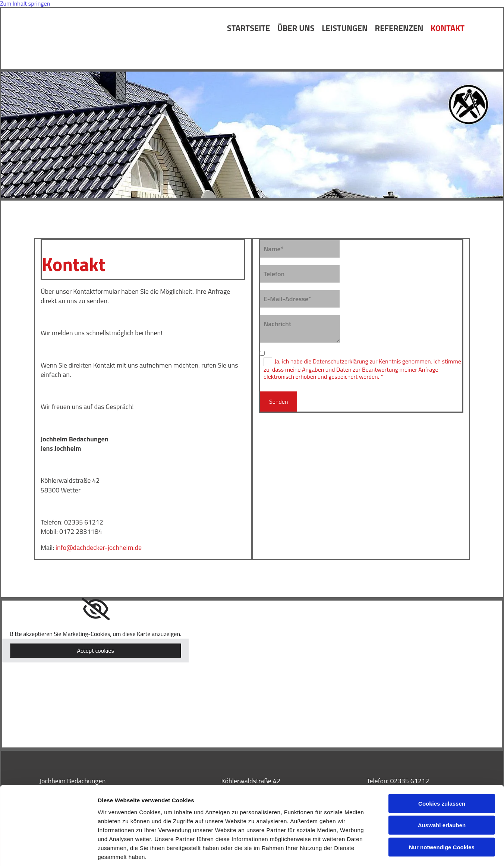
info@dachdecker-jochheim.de (99, 547)
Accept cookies (96, 651)
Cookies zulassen (442, 768)
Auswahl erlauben (442, 790)
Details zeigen (396, 851)
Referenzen (399, 28)
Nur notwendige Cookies (442, 811)
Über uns (295, 28)
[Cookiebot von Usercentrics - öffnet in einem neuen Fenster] (48, 851)
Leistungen (344, 28)
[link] (96, 609)
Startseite (248, 28)
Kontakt (448, 28)
